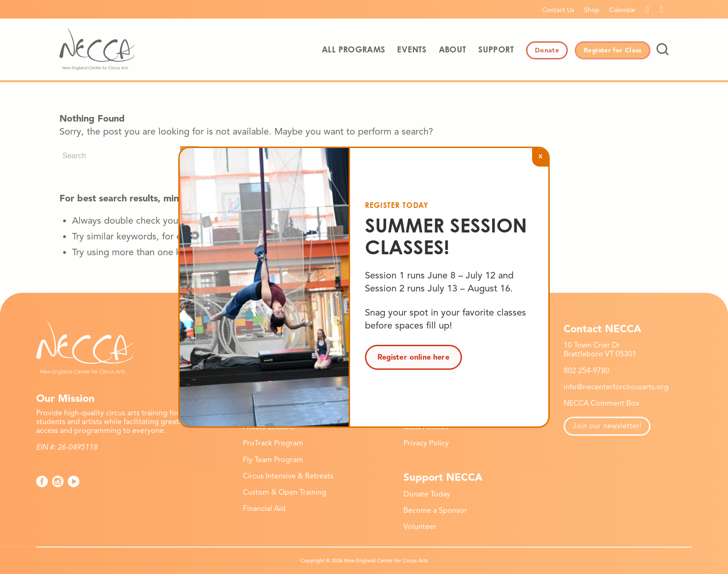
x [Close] (540, 156)
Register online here (413, 357)
